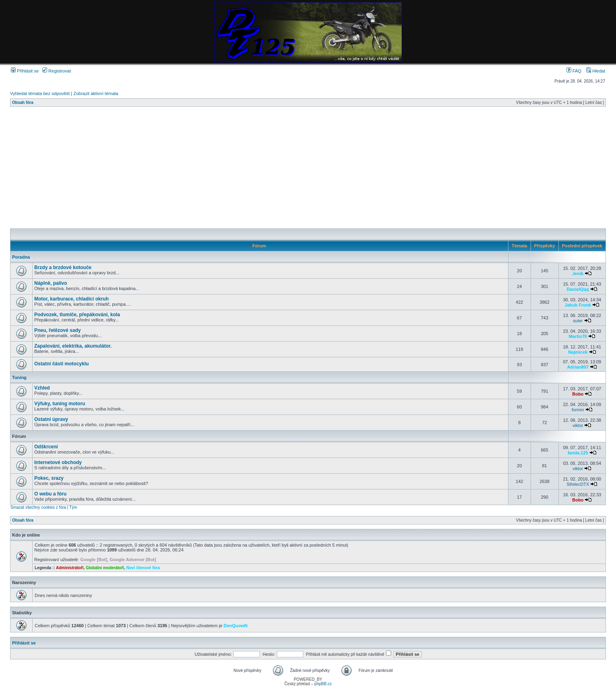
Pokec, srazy (49, 478)
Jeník (578, 274)
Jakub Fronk (578, 305)
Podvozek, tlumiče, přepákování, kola (77, 315)
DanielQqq (578, 289)
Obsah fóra (23, 103)
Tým (73, 507)
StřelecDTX (578, 484)
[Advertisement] (252, 168)
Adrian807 (578, 367)
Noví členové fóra (143, 568)
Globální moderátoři (105, 568)
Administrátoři (70, 568)
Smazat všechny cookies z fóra (38, 507)
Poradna (21, 257)
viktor (578, 425)
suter (578, 321)
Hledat (596, 71)
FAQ (574, 71)
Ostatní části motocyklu (61, 364)
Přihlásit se (25, 71)
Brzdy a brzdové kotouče (63, 267)
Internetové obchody (58, 462)
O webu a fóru (50, 494)
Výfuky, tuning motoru (60, 404)
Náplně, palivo (51, 283)
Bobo (578, 394)
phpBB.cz (323, 684)
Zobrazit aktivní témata (96, 93)
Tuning (19, 377)
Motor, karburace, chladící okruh (72, 299)
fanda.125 (578, 453)
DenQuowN (235, 626)
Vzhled (42, 388)
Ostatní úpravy (51, 419)
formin (578, 410)
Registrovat (57, 71)
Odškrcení (46, 447)
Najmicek (578, 352)
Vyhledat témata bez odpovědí (40, 93)
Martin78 (578, 336)
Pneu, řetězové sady (57, 330)
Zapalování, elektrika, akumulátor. (73, 346)
